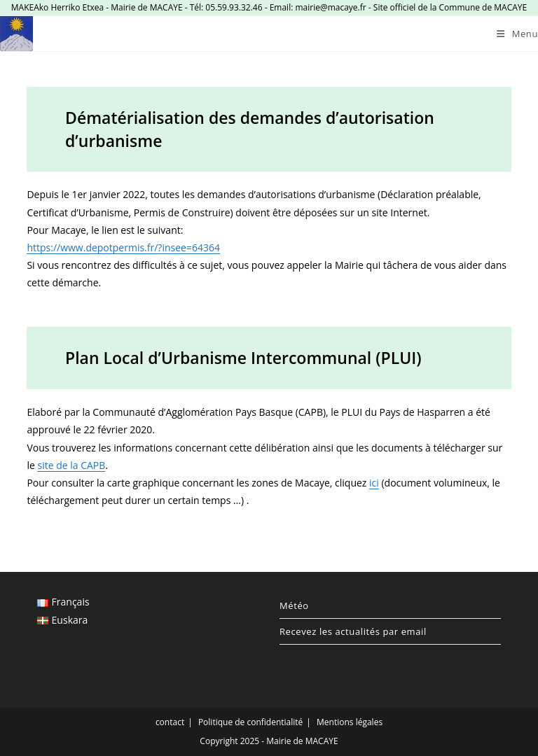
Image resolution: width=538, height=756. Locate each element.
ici (374, 483)
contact (170, 722)
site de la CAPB (71, 465)
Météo (294, 605)
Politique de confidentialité (250, 722)
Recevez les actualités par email (353, 631)
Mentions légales (350, 722)
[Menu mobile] (517, 34)
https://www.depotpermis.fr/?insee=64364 (123, 247)
